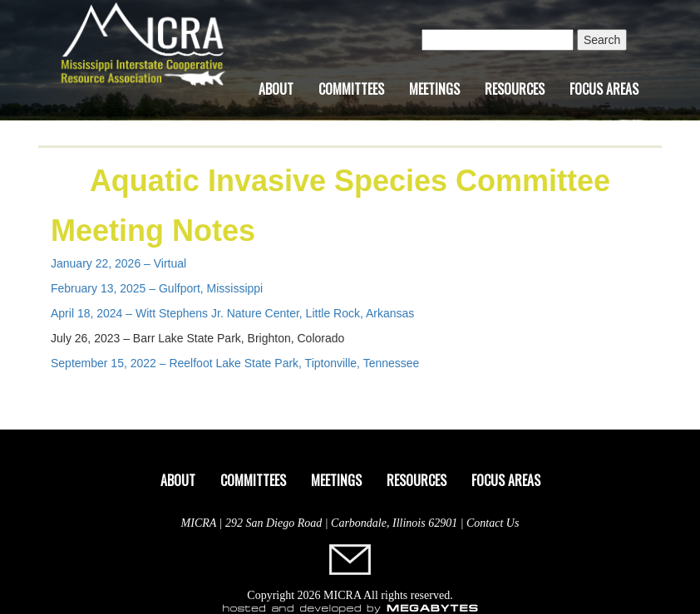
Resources (515, 89)
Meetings (434, 89)
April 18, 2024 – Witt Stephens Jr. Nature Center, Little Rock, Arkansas (232, 313)
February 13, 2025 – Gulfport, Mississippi (157, 288)
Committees (351, 89)
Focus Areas (604, 89)
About (276, 89)
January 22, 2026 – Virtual (118, 263)
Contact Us (493, 523)
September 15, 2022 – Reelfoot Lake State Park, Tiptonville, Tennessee (235, 363)
